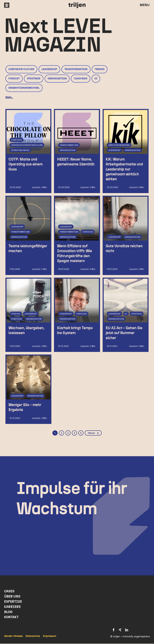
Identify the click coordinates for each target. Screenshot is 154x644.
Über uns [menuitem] (12, 597)
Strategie (34, 79)
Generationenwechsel (24, 88)
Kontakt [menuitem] (11, 618)
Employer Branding (119, 145)
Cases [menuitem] (9, 592)
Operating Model (20, 150)
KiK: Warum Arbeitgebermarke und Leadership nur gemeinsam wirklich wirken (124, 169)
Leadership (49, 69)
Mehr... (9, 97)
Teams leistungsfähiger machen (23, 251)
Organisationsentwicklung (27, 145)
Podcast (14, 79)
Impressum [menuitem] (50, 637)
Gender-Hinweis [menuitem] (13, 637)
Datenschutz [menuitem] (33, 637)
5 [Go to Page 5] (81, 434)
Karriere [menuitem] (12, 607)
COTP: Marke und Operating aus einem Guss (27, 164)
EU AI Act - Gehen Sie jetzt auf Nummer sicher (126, 333)
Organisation (57, 79)
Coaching (80, 79)
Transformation (76, 69)
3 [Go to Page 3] (68, 434)
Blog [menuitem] (8, 612)
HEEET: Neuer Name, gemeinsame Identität (76, 164)
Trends (100, 69)
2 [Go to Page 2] (61, 434)
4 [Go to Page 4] (74, 434)
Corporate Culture (21, 69)
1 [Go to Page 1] (55, 434)
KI (96, 79)
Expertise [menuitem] (13, 602)
